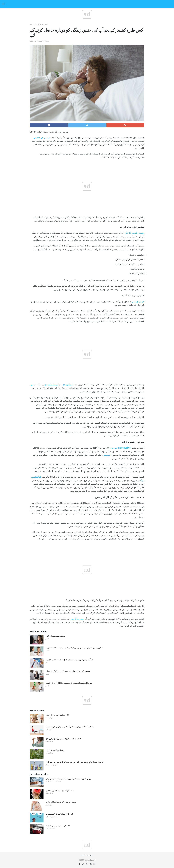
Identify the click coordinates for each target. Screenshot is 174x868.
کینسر (45, 24)
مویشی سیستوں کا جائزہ (55, 636)
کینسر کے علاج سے (42, 137)
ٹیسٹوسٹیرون (51, 385)
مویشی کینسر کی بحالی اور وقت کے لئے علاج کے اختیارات (68, 671)
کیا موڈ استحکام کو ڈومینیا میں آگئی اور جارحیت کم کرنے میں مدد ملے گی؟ (75, 762)
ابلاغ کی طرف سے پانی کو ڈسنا (58, 826)
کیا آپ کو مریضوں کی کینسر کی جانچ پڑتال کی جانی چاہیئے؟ (69, 660)
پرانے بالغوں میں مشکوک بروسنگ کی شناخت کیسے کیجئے (68, 779)
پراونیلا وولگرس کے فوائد (55, 750)
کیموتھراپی (138, 301)
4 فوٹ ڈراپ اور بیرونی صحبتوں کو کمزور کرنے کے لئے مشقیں (69, 727)
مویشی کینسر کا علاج (134, 233)
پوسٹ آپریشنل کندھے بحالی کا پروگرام (61, 802)
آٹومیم (108, 455)
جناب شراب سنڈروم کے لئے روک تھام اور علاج (63, 738)
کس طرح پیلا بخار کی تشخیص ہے (59, 814)
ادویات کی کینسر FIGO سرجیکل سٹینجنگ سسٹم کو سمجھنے (69, 683)
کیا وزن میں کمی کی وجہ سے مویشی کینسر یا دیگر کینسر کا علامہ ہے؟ (74, 648)
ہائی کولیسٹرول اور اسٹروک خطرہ (59, 790)
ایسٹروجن (68, 385)
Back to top (87, 856)
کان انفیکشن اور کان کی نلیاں (57, 715)
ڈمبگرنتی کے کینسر (36, 24)
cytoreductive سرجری (120, 448)
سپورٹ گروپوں (77, 619)
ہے (32, 385)
